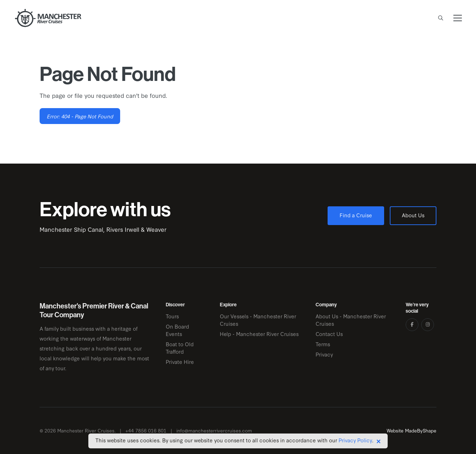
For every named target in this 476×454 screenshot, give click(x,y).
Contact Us (329, 334)
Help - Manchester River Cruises (259, 334)
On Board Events (177, 330)
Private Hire (180, 362)
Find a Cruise (356, 215)
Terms (323, 344)
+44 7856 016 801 (146, 431)
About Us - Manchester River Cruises (351, 320)
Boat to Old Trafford (180, 348)
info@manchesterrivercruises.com (214, 431)
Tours (172, 316)
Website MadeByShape (412, 431)
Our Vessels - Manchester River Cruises (258, 320)
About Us (413, 215)
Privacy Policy (355, 440)
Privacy (324, 354)
